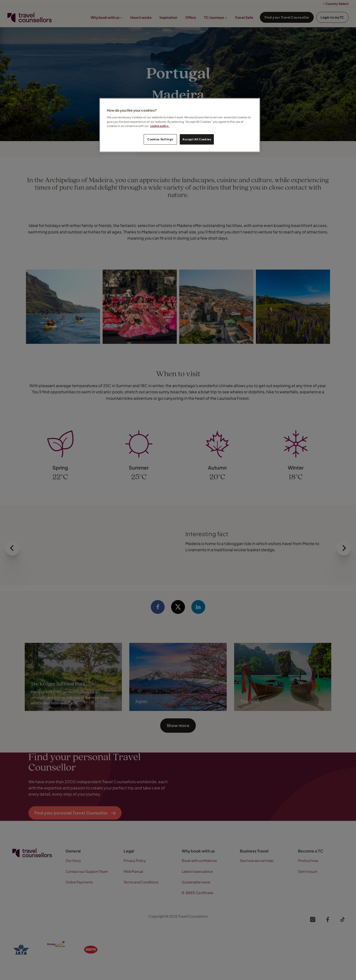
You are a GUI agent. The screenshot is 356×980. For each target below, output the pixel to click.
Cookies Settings (160, 139)
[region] (180, 125)
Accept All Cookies (197, 139)
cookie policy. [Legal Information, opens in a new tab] (160, 126)
